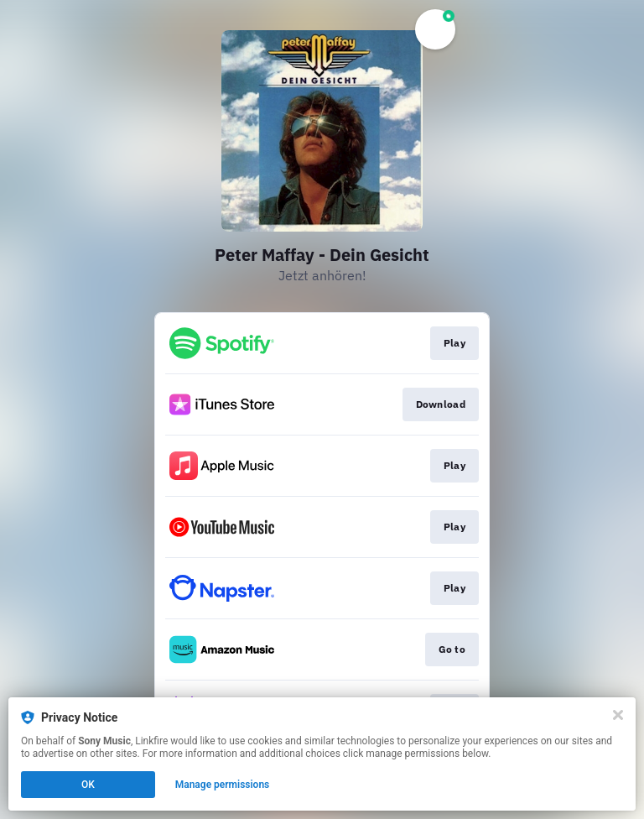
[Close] (618, 715)
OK (88, 785)
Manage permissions (223, 785)
